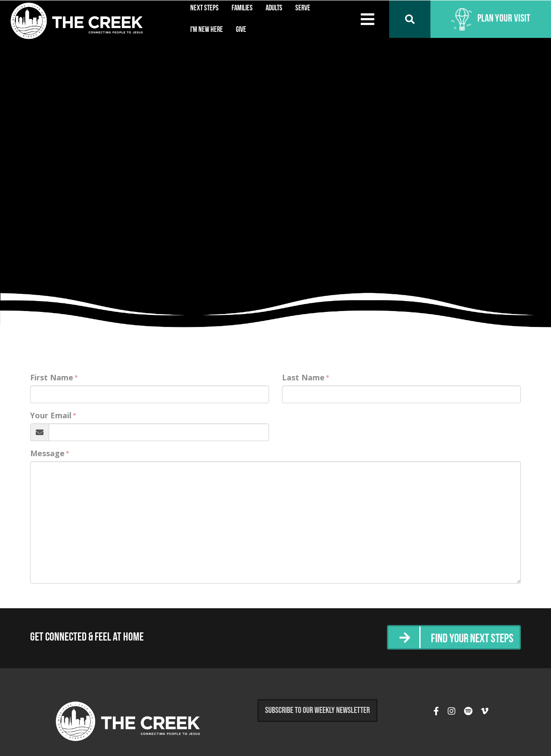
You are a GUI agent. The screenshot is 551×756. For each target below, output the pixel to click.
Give (241, 30)
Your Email (51, 415)
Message (47, 453)
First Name (52, 377)
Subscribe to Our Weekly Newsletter (318, 710)
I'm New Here (207, 30)
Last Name (303, 377)
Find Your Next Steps (469, 638)
